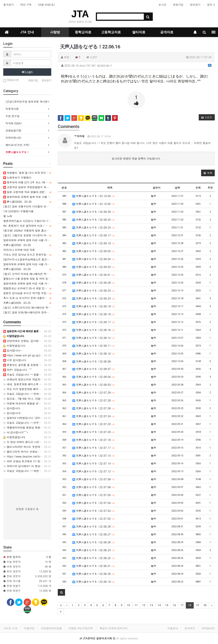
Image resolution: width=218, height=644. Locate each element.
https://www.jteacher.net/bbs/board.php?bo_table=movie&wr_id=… (46, 456)
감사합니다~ (13, 350)
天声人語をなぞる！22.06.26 (93, 542)
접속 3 (211, 4)
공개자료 (167, 32)
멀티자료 (139, 32)
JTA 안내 (27, 32)
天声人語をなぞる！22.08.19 (93, 306)
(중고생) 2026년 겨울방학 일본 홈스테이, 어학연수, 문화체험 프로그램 (46, 230)
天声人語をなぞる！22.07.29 (93, 392)
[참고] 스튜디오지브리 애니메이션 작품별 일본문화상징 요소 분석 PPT (46, 307)
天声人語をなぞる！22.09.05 (93, 251)
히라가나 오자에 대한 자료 (19, 250)
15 (167, 605)
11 (136, 605)
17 (182, 605)
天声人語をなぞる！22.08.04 (93, 377)
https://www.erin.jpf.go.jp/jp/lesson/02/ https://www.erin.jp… (43, 355)
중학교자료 (83, 32)
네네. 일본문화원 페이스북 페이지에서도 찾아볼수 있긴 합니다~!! (44, 384)
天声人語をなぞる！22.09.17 (93, 235)
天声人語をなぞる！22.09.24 (93, 227)
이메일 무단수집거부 (81, 628)
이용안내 (173, 628)
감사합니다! (12, 413)
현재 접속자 (14, 557)
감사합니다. (12, 408)
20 (205, 605)
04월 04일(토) (47, 4)
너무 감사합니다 (15, 360)
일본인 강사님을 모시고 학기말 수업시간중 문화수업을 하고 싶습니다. (45, 293)
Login (27, 72)
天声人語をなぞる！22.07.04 (93, 503)
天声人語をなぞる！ (17, 152)
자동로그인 (11, 80)
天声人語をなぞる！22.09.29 (93, 212)
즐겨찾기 (9, 4)
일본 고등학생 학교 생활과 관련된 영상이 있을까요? (36, 192)
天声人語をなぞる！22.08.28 (93, 282)
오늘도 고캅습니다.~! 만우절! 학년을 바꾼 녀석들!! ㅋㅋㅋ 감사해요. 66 (48, 423)
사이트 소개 (10, 628)
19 (197, 605)
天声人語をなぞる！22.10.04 (93, 196)
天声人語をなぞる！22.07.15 (93, 455)
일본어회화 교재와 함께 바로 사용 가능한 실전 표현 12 (38, 197)
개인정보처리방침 (51, 628)
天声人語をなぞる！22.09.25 (93, 219)
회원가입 (178, 4)
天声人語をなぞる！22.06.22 (93, 558)
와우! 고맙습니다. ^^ (18, 370)
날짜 (177, 187)
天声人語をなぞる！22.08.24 (93, 290)
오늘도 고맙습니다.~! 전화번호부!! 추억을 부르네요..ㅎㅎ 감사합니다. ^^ (49, 394)
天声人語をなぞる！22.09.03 (93, 267)
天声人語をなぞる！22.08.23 (93, 298)
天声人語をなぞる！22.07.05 (93, 495)
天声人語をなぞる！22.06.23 (93, 550)
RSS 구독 (26, 4)
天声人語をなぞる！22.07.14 (93, 463)
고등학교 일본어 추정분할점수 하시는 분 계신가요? (36, 187)
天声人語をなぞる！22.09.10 (93, 243)
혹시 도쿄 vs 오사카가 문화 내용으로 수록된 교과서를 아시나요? (42, 298)
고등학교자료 (111, 32)
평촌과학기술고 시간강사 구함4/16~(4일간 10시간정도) (37, 221)
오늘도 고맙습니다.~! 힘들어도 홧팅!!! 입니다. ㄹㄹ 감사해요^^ (43, 374)
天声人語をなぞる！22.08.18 (93, 314)
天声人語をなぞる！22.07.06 (93, 487)
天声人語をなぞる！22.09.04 (93, 259)
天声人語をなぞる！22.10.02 (93, 204)
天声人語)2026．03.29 (17, 245)
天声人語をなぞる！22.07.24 (93, 416)
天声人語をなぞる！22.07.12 (93, 471)
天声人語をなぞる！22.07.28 (93, 400)
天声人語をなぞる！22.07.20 (93, 432)
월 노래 (8, 216)
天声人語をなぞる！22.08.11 (93, 346)
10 (128, 605)
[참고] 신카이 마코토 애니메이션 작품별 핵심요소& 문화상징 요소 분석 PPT (49, 274)
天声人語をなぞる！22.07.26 (93, 408)
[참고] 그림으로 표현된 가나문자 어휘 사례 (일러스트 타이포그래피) (44, 235)
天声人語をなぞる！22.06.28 (93, 526)
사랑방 (55, 32)
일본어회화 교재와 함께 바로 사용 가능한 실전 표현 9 (35, 283)
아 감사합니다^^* (16, 432)
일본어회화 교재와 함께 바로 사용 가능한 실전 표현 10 (36, 264)
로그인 (162, 4)
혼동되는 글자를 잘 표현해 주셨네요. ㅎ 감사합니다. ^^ (38, 365)
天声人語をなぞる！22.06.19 (93, 582)
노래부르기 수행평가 (17, 177)
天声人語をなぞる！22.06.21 (93, 566)
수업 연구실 (12, 116)
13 (151, 605)
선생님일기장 (13, 130)
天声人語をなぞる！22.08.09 (92, 361)
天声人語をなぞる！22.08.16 (93, 330)
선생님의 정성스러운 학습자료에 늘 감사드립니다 (34, 379)
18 (190, 605)
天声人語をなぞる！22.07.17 (93, 448)
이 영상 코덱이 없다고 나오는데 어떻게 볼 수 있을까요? (38, 442)
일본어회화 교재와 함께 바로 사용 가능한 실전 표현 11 (36, 240)
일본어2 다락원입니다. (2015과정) (26, 418)
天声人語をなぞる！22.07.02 (93, 518)
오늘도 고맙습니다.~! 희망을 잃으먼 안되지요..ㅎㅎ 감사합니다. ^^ (46, 471)
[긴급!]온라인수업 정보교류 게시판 (26, 101)
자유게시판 (12, 109)
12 (144, 605)
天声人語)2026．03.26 (17, 269)
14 (159, 605)
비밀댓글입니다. (15, 346)
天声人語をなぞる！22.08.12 (93, 338)
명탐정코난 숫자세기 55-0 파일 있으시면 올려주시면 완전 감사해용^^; (46, 288)
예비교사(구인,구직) (18, 145)
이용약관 (29, 628)
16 (174, 605)
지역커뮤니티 (13, 138)
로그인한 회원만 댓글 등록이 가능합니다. (136, 158)
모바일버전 (208, 628)
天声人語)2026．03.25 (17, 303)
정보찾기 (195, 4)
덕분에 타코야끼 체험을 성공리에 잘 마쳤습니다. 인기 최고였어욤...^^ (47, 403)
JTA (80, 14)
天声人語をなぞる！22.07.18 (93, 440)
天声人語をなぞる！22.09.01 (93, 275)
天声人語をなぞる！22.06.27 (93, 534)
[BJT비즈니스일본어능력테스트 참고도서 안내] (31, 259)
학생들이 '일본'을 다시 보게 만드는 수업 (29, 173)
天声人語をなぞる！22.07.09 (93, 479)
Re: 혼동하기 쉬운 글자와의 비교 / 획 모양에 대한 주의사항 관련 (42, 226)
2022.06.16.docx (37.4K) (136, 65)
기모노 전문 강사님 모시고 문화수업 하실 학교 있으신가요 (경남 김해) (45, 254)
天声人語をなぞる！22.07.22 (93, 424)
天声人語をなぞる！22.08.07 (93, 369)
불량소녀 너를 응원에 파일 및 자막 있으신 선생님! (33, 279)
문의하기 (190, 628)
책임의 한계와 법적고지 (114, 628)
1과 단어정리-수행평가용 (18, 211)
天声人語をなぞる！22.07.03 (93, 511)
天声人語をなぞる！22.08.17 (93, 322)
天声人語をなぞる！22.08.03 (93, 384)
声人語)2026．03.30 (17, 201)
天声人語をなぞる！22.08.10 (93, 353)
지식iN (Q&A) (14, 123)
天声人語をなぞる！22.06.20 (93, 574)
